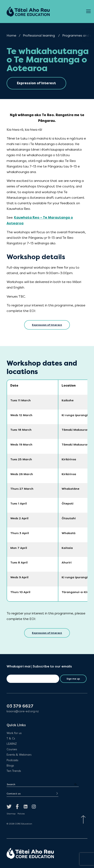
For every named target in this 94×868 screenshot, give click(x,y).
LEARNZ (12, 744)
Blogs (10, 765)
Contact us (14, 794)
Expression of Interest (47, 325)
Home (11, 35)
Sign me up (73, 679)
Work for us (14, 733)
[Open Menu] (88, 12)
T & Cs (11, 738)
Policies (21, 814)
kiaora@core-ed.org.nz (23, 711)
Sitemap (11, 814)
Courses (12, 749)
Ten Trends (14, 771)
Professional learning (39, 35)
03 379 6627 (20, 706)
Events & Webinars (19, 755)
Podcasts (12, 760)
